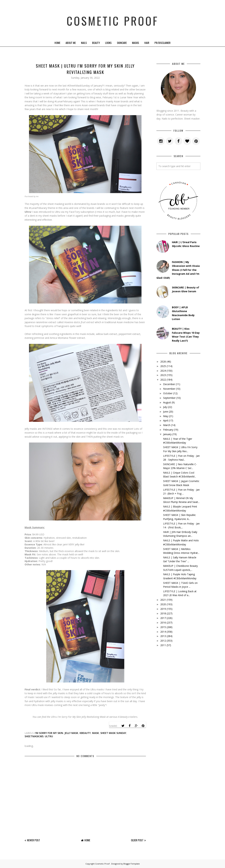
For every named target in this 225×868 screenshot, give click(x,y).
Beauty (96, 43)
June (166, 412)
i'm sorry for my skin (49, 733)
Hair (147, 43)
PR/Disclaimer (163, 43)
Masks (136, 43)
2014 (163, 632)
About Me (71, 43)
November (169, 389)
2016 (163, 623)
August (167, 402)
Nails (84, 43)
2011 (163, 645)
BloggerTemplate (132, 864)
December (169, 384)
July (165, 407)
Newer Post (34, 840)
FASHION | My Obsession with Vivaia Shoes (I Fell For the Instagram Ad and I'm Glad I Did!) (178, 270)
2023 (163, 375)
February (168, 430)
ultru (49, 736)
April (166, 420)
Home (57, 43)
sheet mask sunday (113, 733)
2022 (163, 380)
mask (96, 733)
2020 (163, 604)
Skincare (122, 43)
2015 (163, 627)
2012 (163, 641)
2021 (163, 600)
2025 (163, 366)
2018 (163, 613)
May (166, 416)
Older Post (137, 840)
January (167, 434)
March (167, 425)
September (169, 398)
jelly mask (71, 733)
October (168, 393)
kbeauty (85, 733)
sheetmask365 (34, 736)
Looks (108, 43)
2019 (163, 609)
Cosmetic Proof (113, 19)
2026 (163, 362)
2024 (163, 371)
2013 (163, 636)
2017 (163, 618)
